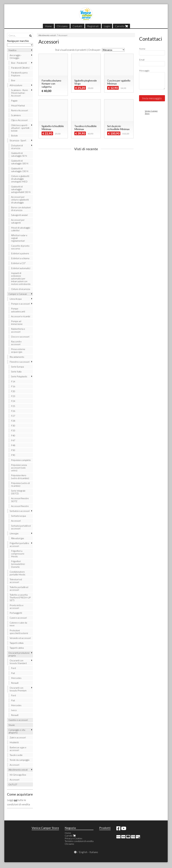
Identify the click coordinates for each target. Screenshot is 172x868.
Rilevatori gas (18, 538)
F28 (13, 421)
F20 (13, 391)
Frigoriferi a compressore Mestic (18, 554)
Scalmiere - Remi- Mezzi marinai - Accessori (20, 93)
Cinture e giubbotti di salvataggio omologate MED (20, 179)
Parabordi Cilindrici (20, 68)
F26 (13, 411)
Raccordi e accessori (16, 343)
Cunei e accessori (18, 618)
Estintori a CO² (18, 263)
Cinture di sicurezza (21, 289)
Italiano (94, 852)
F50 (13, 450)
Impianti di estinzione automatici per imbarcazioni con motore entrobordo (21, 279)
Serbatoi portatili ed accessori (21, 527)
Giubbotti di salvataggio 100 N (20, 162)
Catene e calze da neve (18, 624)
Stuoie (12, 725)
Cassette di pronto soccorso (20, 247)
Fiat (13, 673)
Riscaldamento (17, 357)
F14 (13, 381)
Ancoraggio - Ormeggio (16, 56)
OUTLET (13, 784)
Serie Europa (17, 367)
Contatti (77, 26)
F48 (13, 445)
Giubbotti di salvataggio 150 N (20, 170)
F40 (13, 435)
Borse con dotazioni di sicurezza (21, 209)
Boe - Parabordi (19, 63)
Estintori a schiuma (20, 258)
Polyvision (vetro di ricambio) (20, 484)
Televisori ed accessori (16, 581)
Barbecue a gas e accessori (18, 749)
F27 (13, 416)
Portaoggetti (16, 613)
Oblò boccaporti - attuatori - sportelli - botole (21, 128)
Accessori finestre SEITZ (20, 500)
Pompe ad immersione (17, 323)
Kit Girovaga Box (18, 775)
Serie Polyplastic (19, 376)
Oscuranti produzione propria (19, 654)
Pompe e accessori (20, 304)
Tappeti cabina (17, 648)
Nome (142, 49)
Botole (14, 135)
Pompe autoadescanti (18, 310)
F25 (13, 406)
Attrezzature (16, 85)
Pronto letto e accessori (17, 607)
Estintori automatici (21, 268)
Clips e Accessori (19, 120)
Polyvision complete (21, 460)
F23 (13, 396)
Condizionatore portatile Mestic (18, 573)
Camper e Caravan (18, 294)
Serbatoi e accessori (20, 511)
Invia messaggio (152, 98)
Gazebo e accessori (18, 720)
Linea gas (14, 533)
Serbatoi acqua (18, 516)
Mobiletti (14, 742)
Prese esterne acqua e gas (18, 350)
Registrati (93, 26)
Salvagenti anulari (19, 215)
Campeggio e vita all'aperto (17, 731)
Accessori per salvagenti (18, 221)
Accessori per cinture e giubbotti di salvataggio (20, 200)
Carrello (121, 26)
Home (48, 26)
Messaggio (144, 71)
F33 (13, 430)
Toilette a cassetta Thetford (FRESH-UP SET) (20, 597)
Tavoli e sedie (16, 755)
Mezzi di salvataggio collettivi (21, 229)
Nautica (12, 50)
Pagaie (14, 101)
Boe (13, 80)
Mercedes (16, 678)
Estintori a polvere (20, 253)
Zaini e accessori (18, 737)
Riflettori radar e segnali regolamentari (19, 238)
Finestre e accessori (20, 362)
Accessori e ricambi (21, 316)
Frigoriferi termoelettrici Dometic (18, 564)
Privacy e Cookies (73, 838)
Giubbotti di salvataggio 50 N (19, 154)
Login (107, 26)
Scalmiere (16, 115)
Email (142, 60)
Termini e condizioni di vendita (79, 841)
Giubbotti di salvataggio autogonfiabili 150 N (21, 189)
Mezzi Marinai (18, 105)
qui (16, 800)
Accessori (63, 35)
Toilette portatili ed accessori (19, 588)
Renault (15, 683)
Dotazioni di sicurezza (17, 147)
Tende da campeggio (20, 760)
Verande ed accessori (20, 638)
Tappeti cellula (17, 643)
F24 (13, 401)
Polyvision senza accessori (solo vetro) (19, 468)
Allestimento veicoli (47, 35)
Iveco (14, 710)
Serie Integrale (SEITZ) (18, 492)
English (83, 852)
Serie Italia (16, 371)
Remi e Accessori (19, 110)
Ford (13, 668)
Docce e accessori (20, 337)
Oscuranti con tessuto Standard (18, 662)
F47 (13, 440)
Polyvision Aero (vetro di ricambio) (20, 477)
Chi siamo (62, 26)
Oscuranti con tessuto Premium (18, 689)
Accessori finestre (20, 506)
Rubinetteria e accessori (18, 330)
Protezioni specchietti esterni (19, 632)
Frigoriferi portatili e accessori (19, 544)
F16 (13, 386)
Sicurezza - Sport (18, 140)
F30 (13, 426)
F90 (13, 455)
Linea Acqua (16, 299)
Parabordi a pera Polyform (19, 74)
